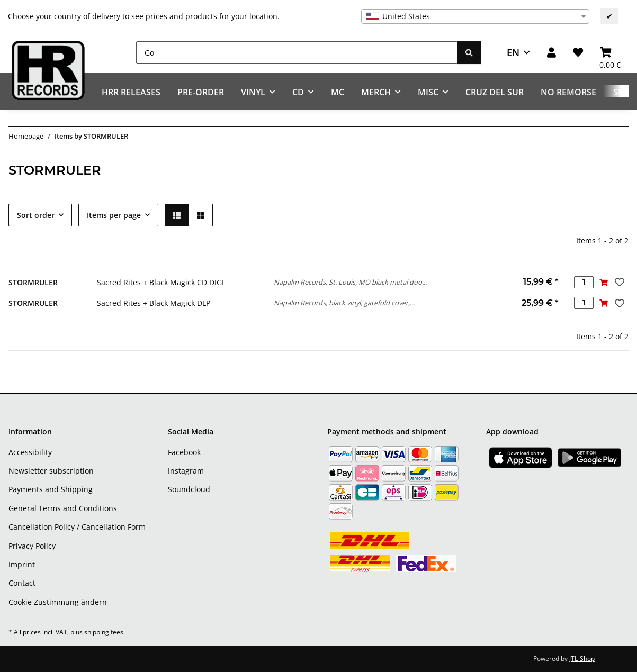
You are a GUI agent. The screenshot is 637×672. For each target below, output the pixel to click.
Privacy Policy (32, 546)
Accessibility (30, 452)
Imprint (22, 564)
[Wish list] (578, 53)
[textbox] (475, 16)
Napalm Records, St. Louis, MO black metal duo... (350, 282)
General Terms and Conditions (63, 508)
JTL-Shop (582, 659)
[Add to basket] (603, 282)
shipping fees (104, 632)
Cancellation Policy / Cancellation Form (77, 527)
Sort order (36, 215)
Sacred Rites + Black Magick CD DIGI (160, 282)
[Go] (297, 53)
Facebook (184, 452)
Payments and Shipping (51, 489)
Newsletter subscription (51, 471)
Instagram (186, 471)
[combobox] (475, 16)
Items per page (114, 215)
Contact (22, 583)
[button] (551, 53)
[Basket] (610, 53)
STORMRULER (33, 282)
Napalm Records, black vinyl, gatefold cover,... (344, 303)
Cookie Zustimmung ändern (58, 602)
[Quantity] (584, 282)
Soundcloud (189, 489)
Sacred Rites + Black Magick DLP (154, 303)
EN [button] (513, 52)
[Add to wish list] (618, 282)
